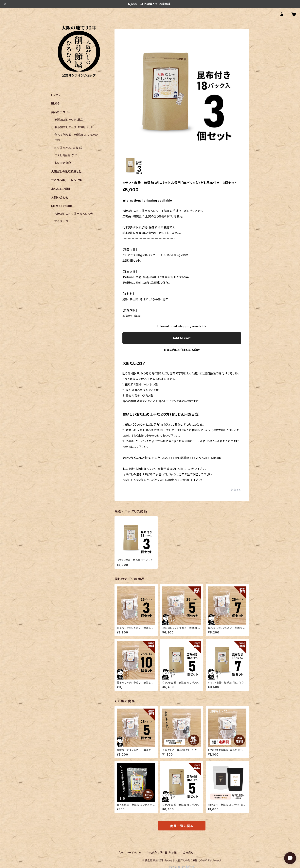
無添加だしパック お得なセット (74, 127)
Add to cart (182, 338)
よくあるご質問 (61, 189)
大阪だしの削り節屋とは (67, 171)
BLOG (55, 103)
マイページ (61, 221)
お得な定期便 (63, 163)
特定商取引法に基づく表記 (162, 852)
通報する (236, 490)
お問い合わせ (60, 197)
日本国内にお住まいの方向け (182, 350)
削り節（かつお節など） (69, 148)
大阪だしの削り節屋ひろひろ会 (74, 214)
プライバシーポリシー (129, 852)
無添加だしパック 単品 (69, 120)
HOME (56, 95)
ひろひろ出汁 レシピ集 (67, 180)
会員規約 (188, 852)
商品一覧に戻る (182, 826)
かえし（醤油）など (66, 155)
